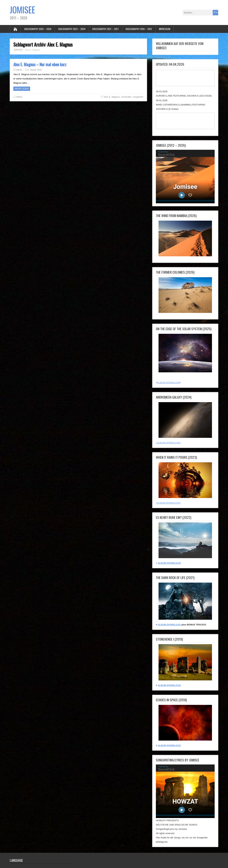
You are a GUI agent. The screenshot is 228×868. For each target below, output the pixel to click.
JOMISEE (22, 10)
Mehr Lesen (22, 89)
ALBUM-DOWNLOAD (169, 383)
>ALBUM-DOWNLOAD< (168, 443)
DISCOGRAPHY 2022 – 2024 (72, 29)
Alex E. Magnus (112, 97)
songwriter (138, 97)
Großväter (126, 97)
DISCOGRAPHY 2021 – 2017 (105, 29)
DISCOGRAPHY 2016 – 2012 (139, 29)
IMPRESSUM (164, 29)
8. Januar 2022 (35, 70)
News (19, 97)
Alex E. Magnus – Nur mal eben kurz (40, 64)
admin (19, 70)
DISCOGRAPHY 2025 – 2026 (38, 29)
